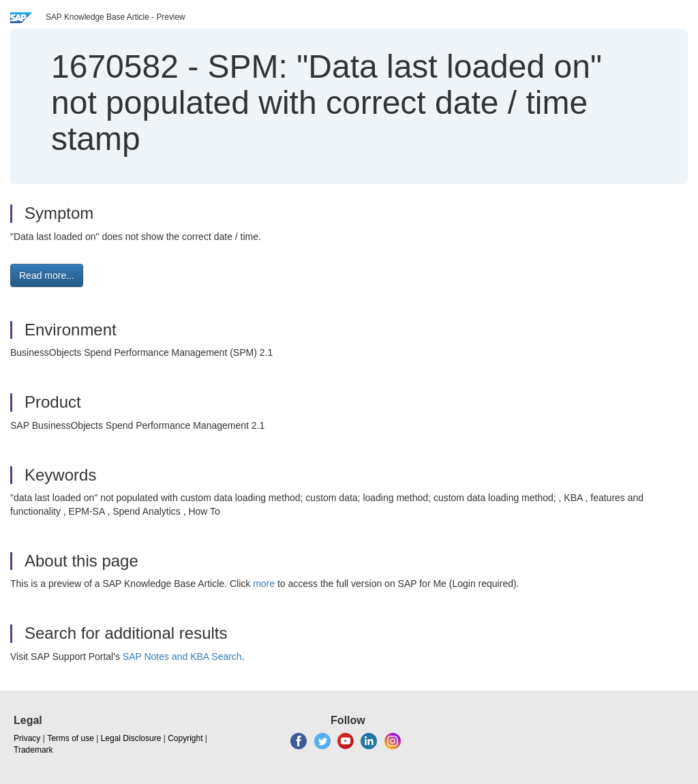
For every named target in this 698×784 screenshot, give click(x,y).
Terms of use (71, 738)
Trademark (33, 750)
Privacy (27, 738)
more (264, 584)
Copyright (185, 738)
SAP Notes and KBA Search (182, 657)
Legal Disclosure (131, 738)
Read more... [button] (47, 275)
